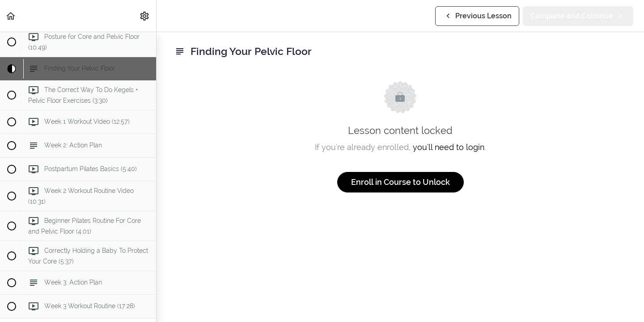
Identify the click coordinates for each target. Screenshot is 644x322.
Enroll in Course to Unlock (400, 182)
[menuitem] (145, 16)
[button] (11, 16)
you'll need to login (449, 147)
